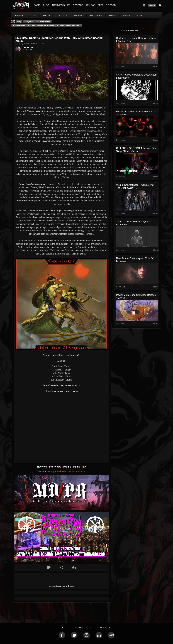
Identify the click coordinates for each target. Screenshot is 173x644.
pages (126, 15)
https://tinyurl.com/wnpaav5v (67, 355)
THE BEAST (28, 48)
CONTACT (78, 5)
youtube (78, 15)
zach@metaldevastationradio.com (66, 471)
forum (113, 15)
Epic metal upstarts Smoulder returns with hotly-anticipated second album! (47, 26)
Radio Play (80, 467)
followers (96, 15)
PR (69, 5)
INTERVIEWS (58, 5)
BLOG (46, 5)
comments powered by (62, 586)
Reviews (42, 467)
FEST (101, 5)
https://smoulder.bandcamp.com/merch (61, 385)
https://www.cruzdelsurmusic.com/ (61, 391)
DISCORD (111, 5)
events (63, 15)
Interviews (55, 467)
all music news (43, 21)
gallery (48, 15)
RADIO (37, 5)
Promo (67, 467)
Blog (19, 21)
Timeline (19, 15)
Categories (29, 21)
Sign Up (152, 5)
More (141, 15)
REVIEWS (90, 5)
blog (33, 15)
